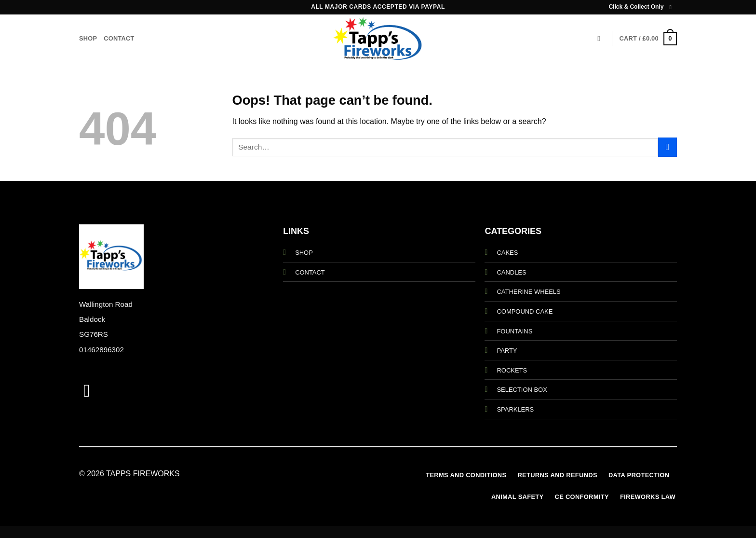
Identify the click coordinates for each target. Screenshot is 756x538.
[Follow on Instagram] (672, 7)
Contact (119, 38)
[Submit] (668, 147)
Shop (88, 38)
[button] (648, 39)
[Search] (601, 39)
